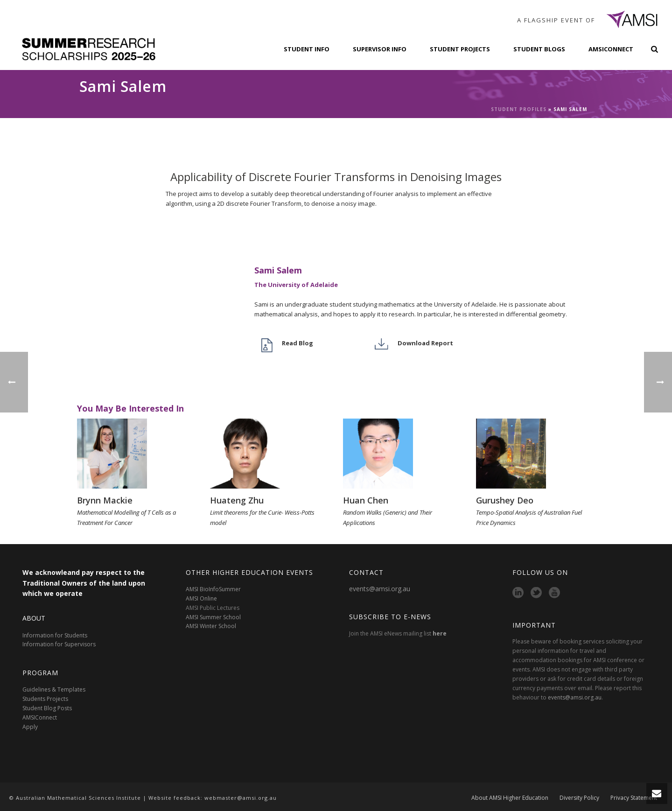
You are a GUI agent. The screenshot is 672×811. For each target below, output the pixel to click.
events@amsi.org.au (380, 589)
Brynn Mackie (105, 500)
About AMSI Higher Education (510, 798)
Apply (30, 727)
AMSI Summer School (213, 617)
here (440, 633)
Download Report (425, 343)
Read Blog (297, 343)
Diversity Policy (579, 798)
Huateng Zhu (237, 500)
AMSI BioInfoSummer (213, 589)
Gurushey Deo (505, 500)
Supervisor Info (380, 49)
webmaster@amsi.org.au (241, 798)
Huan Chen (366, 500)
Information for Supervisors (59, 644)
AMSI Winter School (211, 626)
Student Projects (460, 49)
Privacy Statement (634, 798)
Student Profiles (519, 109)
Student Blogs (539, 49)
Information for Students (55, 635)
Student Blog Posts (47, 708)
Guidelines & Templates (54, 689)
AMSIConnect (611, 49)
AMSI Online (201, 598)
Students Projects (45, 699)
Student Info (307, 49)
